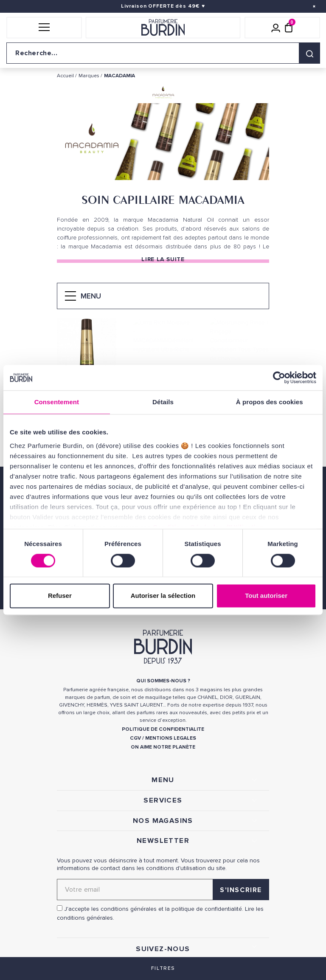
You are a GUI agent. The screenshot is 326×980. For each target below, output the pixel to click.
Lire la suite (163, 259)
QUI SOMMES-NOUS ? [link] (163, 681)
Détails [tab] (163, 402)
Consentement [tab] (57, 402)
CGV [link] (135, 738)
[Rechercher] (309, 53)
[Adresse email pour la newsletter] (163, 890)
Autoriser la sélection (163, 596)
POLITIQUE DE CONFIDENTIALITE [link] (163, 729)
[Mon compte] (276, 28)
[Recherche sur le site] (163, 53)
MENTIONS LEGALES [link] (171, 738)
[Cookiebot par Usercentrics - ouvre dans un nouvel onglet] (279, 377)
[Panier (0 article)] (289, 28)
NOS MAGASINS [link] (163, 821)
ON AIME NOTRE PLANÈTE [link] (163, 747)
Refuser (60, 596)
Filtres (163, 968)
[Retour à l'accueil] (163, 28)
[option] (163, 144)
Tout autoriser (266, 596)
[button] (44, 28)
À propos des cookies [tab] (270, 402)
